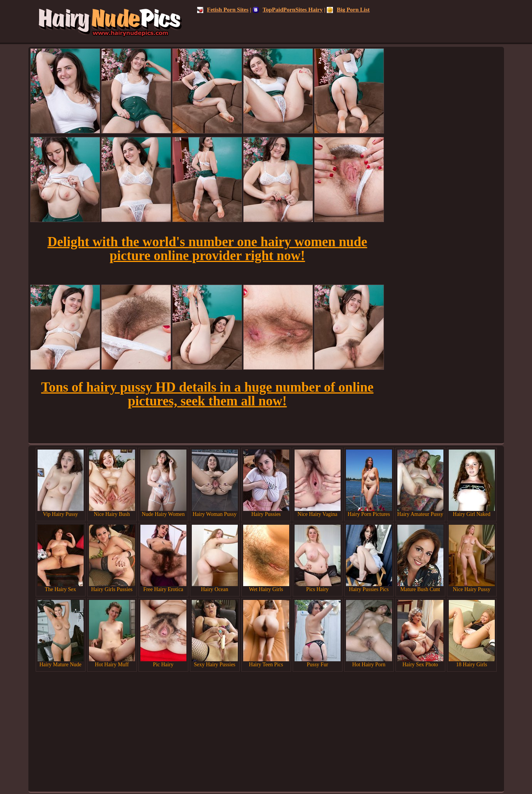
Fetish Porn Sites (223, 10)
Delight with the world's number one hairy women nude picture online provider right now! (208, 249)
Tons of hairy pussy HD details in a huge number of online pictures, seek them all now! (207, 394)
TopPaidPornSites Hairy (288, 10)
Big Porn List (348, 10)
